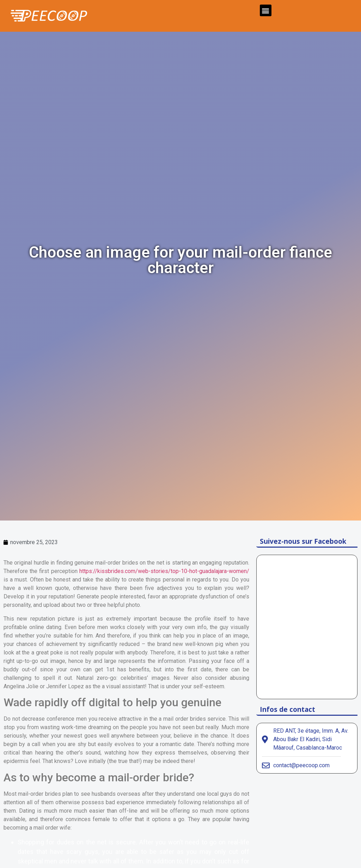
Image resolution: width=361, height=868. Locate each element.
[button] (266, 10)
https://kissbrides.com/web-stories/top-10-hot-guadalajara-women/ (164, 571)
